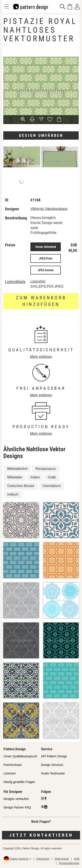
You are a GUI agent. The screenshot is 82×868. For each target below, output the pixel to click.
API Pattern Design (54, 756)
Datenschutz (62, 859)
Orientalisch (51, 486)
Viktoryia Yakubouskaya (49, 209)
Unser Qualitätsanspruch (20, 756)
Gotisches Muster (21, 486)
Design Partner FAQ (17, 807)
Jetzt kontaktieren (41, 835)
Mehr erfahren (41, 357)
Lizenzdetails (15, 282)
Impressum (43, 859)
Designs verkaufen (16, 799)
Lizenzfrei (38, 281)
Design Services (52, 765)
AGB (77, 859)
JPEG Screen (46, 270)
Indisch (13, 494)
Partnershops (13, 765)
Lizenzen (10, 773)
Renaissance (46, 469)
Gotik (52, 477)
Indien (35, 477)
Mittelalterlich (17, 469)
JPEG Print (46, 258)
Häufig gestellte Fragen (19, 782)
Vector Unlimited (46, 247)
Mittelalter (15, 477)
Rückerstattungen (69, 863)
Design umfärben (41, 135)
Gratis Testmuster (53, 773)
